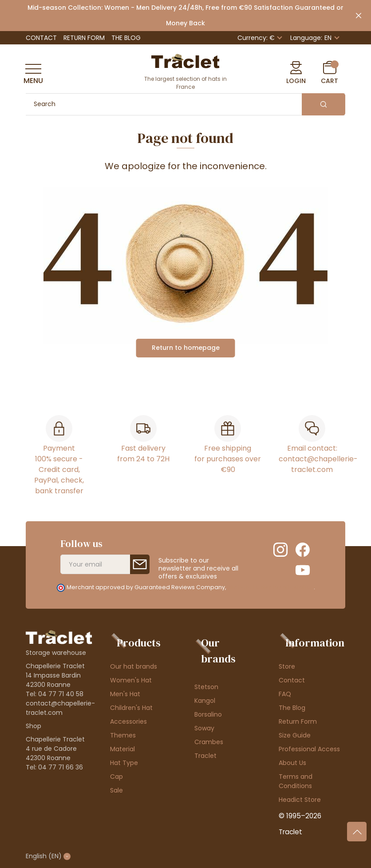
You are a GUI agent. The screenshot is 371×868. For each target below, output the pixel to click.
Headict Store (300, 800)
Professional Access (309, 749)
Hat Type (124, 763)
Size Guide (295, 735)
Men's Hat (125, 694)
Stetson (206, 687)
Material (122, 749)
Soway (204, 728)
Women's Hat (131, 680)
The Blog (126, 38)
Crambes (209, 742)
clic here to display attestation (270, 587)
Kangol (205, 701)
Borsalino (208, 714)
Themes (123, 735)
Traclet (205, 756)
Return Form (84, 38)
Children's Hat (131, 708)
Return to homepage (186, 348)
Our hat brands (134, 666)
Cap (116, 777)
